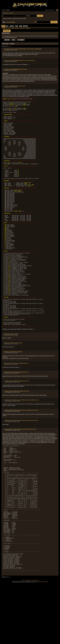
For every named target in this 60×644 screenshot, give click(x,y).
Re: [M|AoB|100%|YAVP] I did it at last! (19, 69)
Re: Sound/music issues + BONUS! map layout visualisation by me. (24, 438)
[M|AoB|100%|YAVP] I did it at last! (18, 86)
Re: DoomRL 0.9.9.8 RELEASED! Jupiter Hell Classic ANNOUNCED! (27, 49)
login (7, 13)
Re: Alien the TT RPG (13, 372)
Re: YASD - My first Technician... (16, 381)
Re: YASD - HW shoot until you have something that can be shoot (24, 448)
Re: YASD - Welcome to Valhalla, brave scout (18, 402)
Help (7, 26)
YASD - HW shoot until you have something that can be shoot (23, 467)
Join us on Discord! (11, 22)
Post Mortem (7, 60)
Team (16, 26)
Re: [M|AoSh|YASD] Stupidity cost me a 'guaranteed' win (23, 60)
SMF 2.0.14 (23, 639)
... (10, 46)
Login (20, 26)
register (12, 13)
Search (12, 26)
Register (25, 26)
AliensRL (6, 372)
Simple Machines (36, 639)
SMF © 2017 (29, 639)
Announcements (8, 49)
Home (3, 26)
